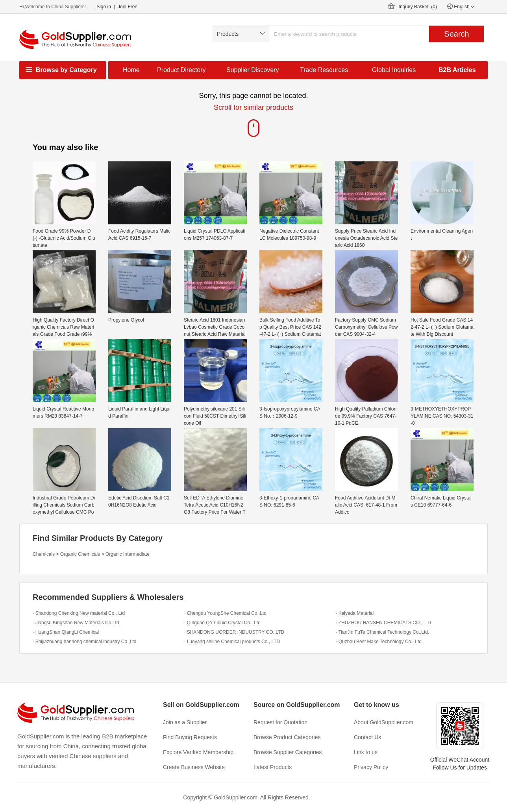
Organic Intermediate (128, 554)
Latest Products (273, 767)
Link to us (366, 752)
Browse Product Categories (287, 737)
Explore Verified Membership (198, 752)
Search (456, 34)
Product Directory (181, 70)
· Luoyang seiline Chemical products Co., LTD (232, 642)
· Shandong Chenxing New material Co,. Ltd (79, 613)
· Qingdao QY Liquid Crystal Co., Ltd (222, 623)
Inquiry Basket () (418, 7)
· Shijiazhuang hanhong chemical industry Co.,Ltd (85, 642)
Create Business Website (194, 767)
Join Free (128, 7)
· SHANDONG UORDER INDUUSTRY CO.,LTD (234, 632)
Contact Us (367, 737)
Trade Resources (324, 70)
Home (131, 70)
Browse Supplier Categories (288, 752)
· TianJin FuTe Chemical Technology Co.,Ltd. (382, 632)
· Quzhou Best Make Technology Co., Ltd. (379, 642)
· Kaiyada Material (355, 613)
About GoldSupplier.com (384, 722)
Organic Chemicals (80, 554)
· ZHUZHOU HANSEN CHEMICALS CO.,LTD (383, 623)
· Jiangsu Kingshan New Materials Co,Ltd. (77, 623)
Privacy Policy (371, 767)
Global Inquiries (394, 70)
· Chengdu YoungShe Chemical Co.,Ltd (225, 613)
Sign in (104, 7)
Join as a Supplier (185, 722)
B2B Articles (457, 70)
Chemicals (44, 554)
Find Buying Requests (190, 737)
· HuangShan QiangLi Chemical (66, 632)
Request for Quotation (280, 722)
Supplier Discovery (253, 70)
